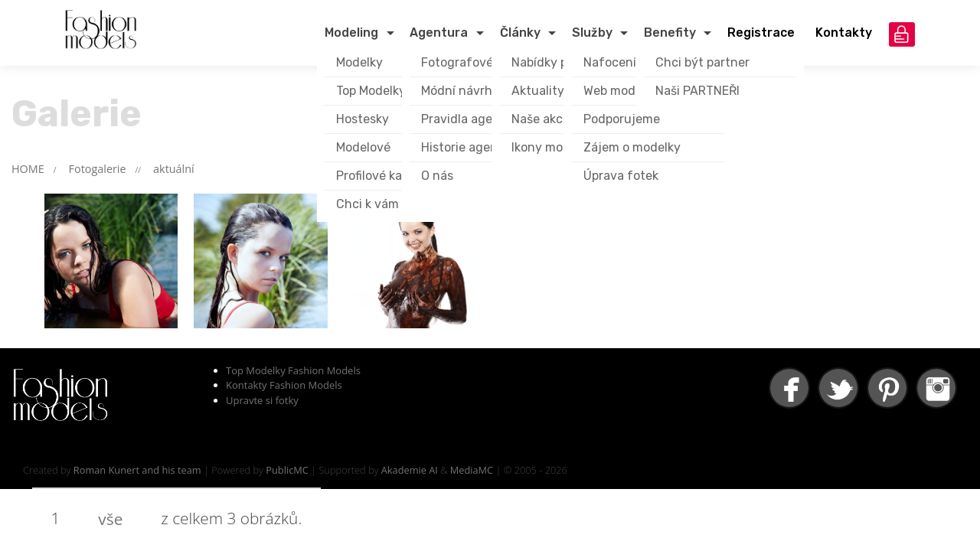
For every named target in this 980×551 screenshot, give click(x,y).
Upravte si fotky (262, 400)
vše (110, 519)
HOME (28, 169)
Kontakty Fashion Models (284, 385)
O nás (437, 176)
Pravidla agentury (473, 119)
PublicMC (287, 470)
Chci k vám (367, 204)
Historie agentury (472, 147)
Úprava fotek (621, 176)
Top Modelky (371, 91)
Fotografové (457, 62)
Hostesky (363, 119)
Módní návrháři (464, 91)
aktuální (174, 169)
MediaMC (472, 470)
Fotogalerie (98, 169)
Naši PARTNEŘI (697, 91)
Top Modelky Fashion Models (293, 370)
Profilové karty (377, 176)
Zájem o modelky (632, 147)
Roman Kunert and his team (137, 470)
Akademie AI (410, 470)
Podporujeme (622, 119)
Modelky (359, 62)
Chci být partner (702, 62)
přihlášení (902, 34)
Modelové (363, 147)
